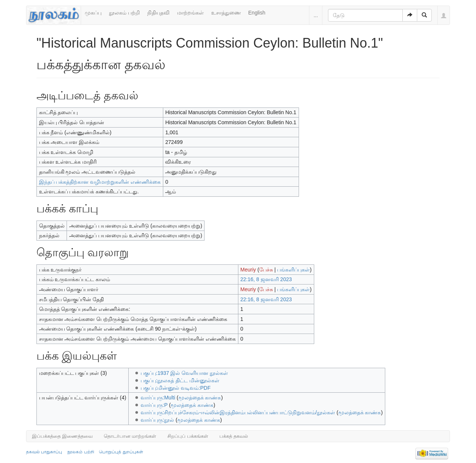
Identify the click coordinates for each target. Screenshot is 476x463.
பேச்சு (266, 270)
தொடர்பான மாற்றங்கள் (130, 436)
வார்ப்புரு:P (154, 405)
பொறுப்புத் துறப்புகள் (121, 452)
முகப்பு (93, 13)
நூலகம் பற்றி (124, 13)
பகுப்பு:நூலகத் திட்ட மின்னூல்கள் (180, 380)
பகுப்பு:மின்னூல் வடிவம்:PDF (176, 388)
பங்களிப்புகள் (293, 270)
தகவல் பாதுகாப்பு (44, 452)
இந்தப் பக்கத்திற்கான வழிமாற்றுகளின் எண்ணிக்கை (100, 182)
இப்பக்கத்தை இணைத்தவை (62, 436)
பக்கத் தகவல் (234, 436)
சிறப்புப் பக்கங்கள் (188, 436)
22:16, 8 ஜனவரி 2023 (266, 279)
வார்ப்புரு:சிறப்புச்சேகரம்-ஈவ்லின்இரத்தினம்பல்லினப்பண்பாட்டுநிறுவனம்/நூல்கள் (238, 412)
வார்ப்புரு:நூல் (157, 420)
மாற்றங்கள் (190, 13)
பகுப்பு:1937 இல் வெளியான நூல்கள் (184, 373)
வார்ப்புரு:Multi (158, 398)
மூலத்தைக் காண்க (200, 398)
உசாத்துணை (226, 13)
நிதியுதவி (158, 13)
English (257, 13)
